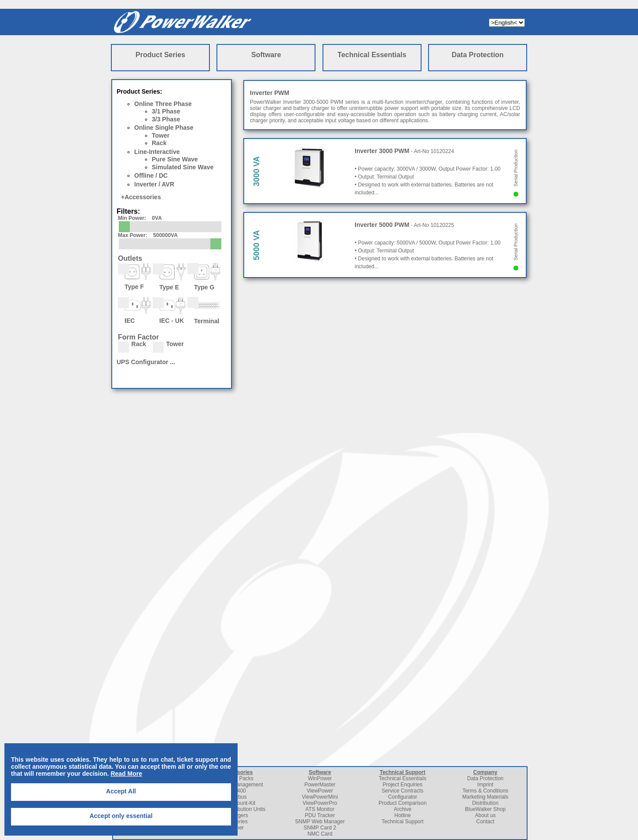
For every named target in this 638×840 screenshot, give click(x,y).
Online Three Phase (163, 104)
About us (485, 815)
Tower (161, 135)
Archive (403, 809)
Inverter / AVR (154, 184)
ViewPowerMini (320, 797)
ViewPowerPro (320, 803)
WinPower (320, 778)
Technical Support (403, 772)
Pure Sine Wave (175, 159)
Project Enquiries (403, 785)
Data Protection (477, 55)
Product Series (160, 55)
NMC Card (320, 834)
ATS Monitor (320, 809)
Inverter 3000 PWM (382, 151)
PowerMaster (320, 785)
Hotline (402, 815)
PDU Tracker (320, 815)
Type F (134, 276)
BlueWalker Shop (485, 809)
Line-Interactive (157, 152)
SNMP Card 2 (320, 828)
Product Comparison (402, 803)
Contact (485, 822)
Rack (159, 143)
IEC (134, 310)
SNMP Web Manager (320, 822)
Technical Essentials (372, 55)
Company (486, 772)
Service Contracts (403, 791)
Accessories (143, 197)
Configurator (403, 797)
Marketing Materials (486, 797)
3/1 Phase (166, 111)
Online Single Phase (164, 128)
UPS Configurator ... (146, 362)
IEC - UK (169, 310)
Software (266, 55)
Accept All (121, 791)
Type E (169, 276)
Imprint (486, 785)
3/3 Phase (166, 119)
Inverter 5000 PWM (382, 225)
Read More (126, 774)
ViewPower (320, 791)
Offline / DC (151, 175)
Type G (204, 276)
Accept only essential (121, 816)
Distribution (485, 803)
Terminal (204, 310)
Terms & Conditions (485, 791)
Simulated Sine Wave (183, 167)
